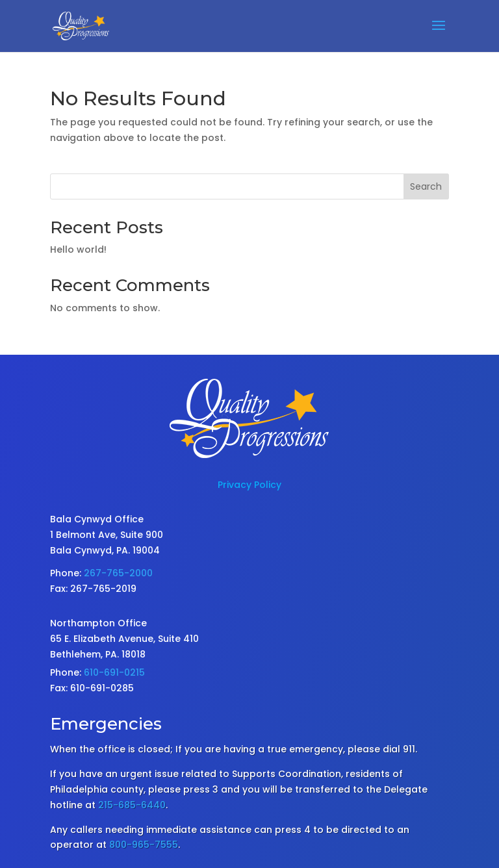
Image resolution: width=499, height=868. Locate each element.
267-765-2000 (118, 573)
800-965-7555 (144, 845)
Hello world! (78, 249)
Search (426, 186)
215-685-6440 (132, 805)
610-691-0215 (114, 672)
